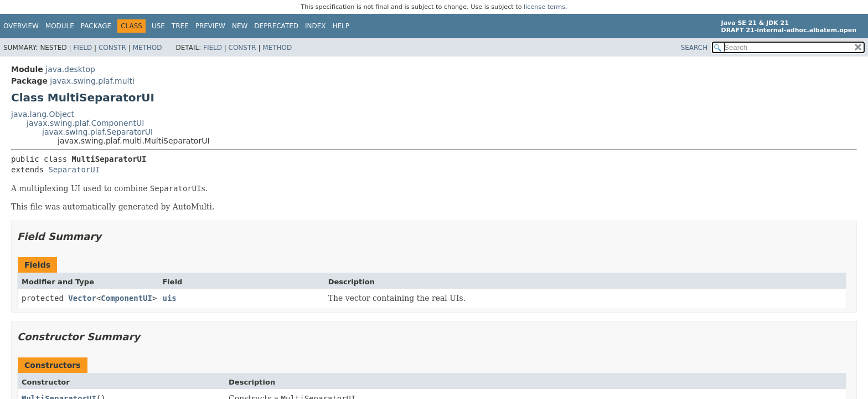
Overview (21, 26)
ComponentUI (126, 298)
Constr (112, 48)
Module (60, 26)
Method (148, 48)
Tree (180, 26)
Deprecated (276, 26)
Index (316, 26)
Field (82, 48)
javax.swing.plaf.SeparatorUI (97, 132)
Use (158, 26)
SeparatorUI (74, 170)
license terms (544, 7)
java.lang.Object (43, 114)
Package (96, 26)
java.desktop (70, 69)
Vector (82, 298)
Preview (210, 26)
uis (169, 298)
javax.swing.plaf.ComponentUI (85, 123)
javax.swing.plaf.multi (92, 81)
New (240, 26)
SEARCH (694, 48)
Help (341, 26)
